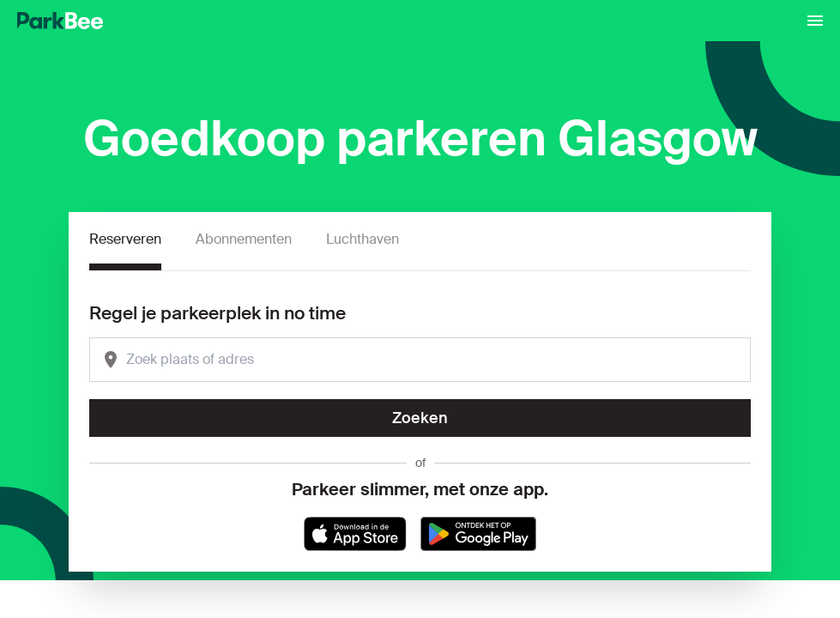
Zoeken (420, 418)
